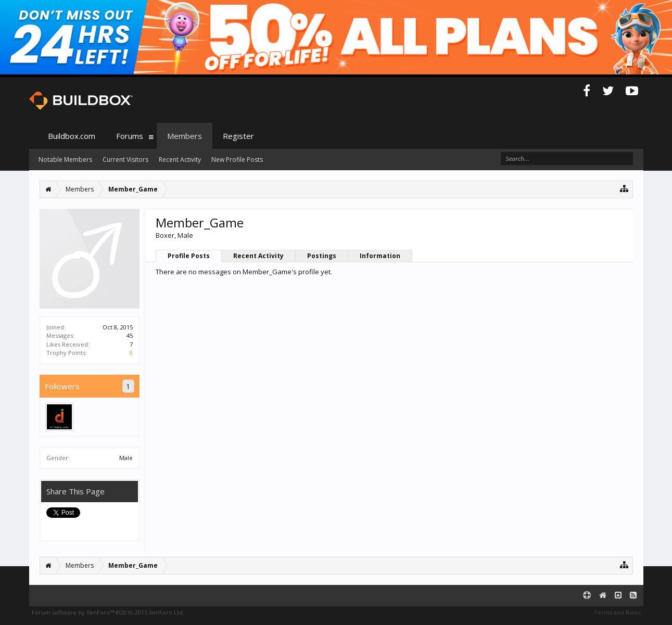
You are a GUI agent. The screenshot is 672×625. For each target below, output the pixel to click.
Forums (130, 136)
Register (238, 136)
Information (380, 256)
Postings (322, 256)
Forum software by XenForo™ (108, 612)
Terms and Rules (617, 612)
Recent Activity (258, 256)
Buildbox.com (72, 136)
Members (185, 136)
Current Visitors (125, 160)
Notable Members (65, 160)
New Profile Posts (237, 160)
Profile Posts (189, 256)
